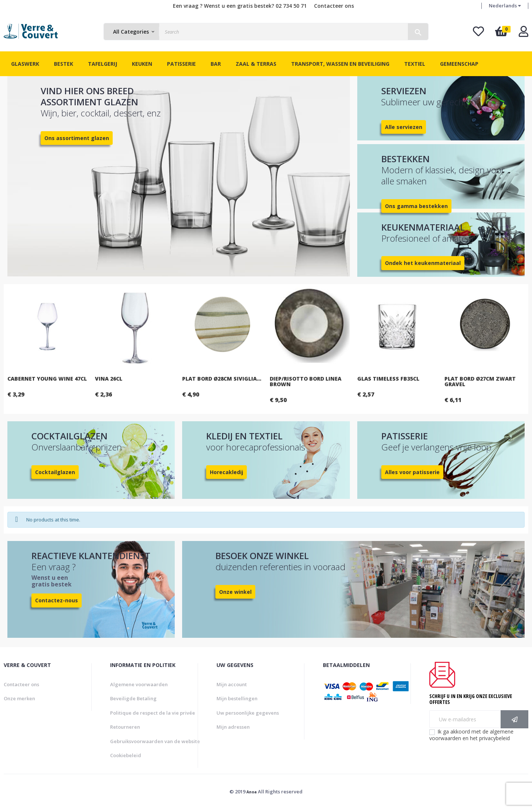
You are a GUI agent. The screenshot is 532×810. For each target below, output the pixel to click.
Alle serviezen (404, 127)
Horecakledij (226, 472)
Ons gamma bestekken (416, 206)
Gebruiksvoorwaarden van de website (155, 741)
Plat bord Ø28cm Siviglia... (286, 379)
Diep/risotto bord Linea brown (369, 382)
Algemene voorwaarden (139, 684)
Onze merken (19, 698)
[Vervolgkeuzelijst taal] (505, 6)
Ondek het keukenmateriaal (423, 263)
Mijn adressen (233, 727)
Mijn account (232, 684)
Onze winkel (235, 592)
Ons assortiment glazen (77, 138)
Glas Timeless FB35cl (452, 379)
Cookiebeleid (126, 755)
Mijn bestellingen (237, 698)
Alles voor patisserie (412, 472)
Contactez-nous (57, 600)
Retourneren (125, 727)
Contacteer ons (334, 6)
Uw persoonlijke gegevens (248, 713)
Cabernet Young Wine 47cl (111, 379)
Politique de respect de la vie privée (153, 713)
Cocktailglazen (55, 472)
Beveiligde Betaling (133, 698)
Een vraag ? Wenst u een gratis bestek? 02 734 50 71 (240, 6)
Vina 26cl (173, 379)
